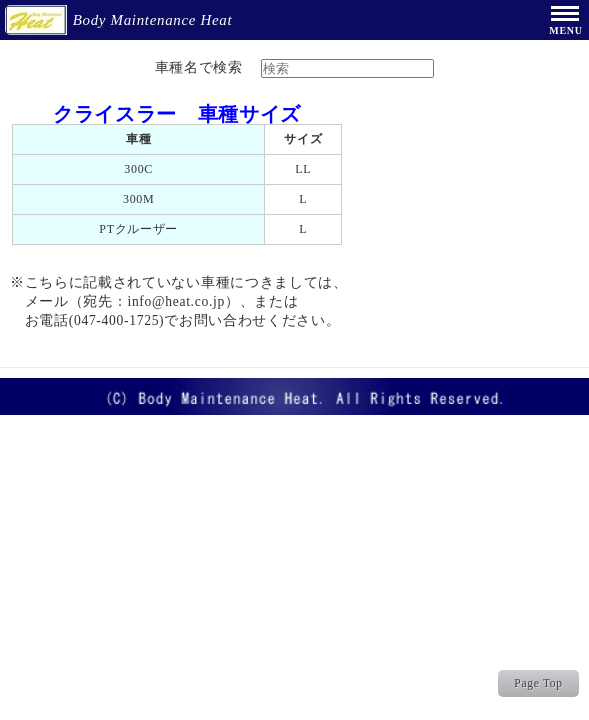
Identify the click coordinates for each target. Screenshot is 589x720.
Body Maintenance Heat (121, 20)
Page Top (538, 683)
